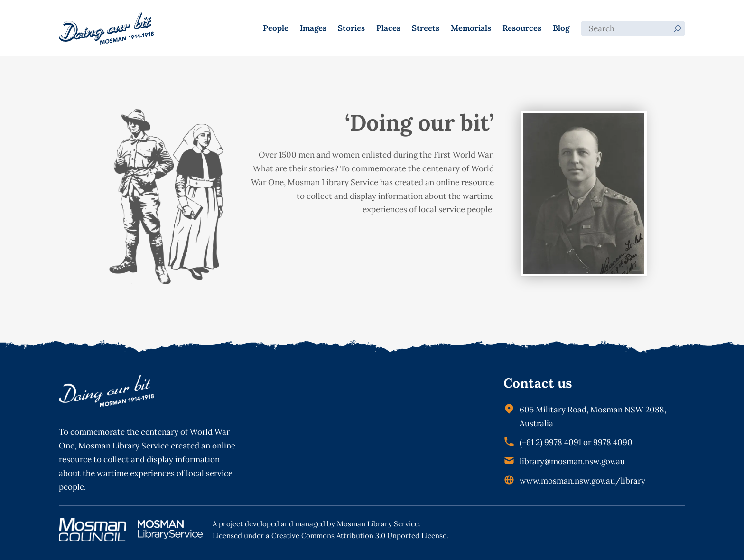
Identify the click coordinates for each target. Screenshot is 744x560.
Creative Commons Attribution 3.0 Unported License (359, 536)
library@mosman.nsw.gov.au (572, 461)
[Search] (678, 28)
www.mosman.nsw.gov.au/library (582, 481)
